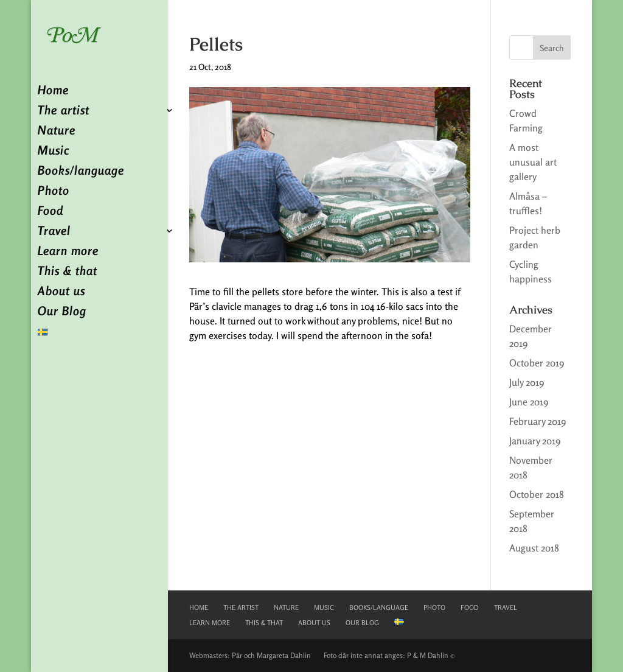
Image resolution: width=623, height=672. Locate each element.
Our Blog (62, 313)
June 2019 (529, 402)
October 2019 (537, 363)
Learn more (68, 252)
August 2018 (534, 548)
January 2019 (535, 441)
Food (50, 212)
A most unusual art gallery (533, 162)
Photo (54, 192)
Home (53, 92)
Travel (54, 232)
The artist (64, 112)
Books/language (81, 172)
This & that (68, 272)
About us (61, 292)
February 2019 (538, 421)
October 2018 (537, 494)
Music (54, 152)
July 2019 (527, 382)
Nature (57, 132)
